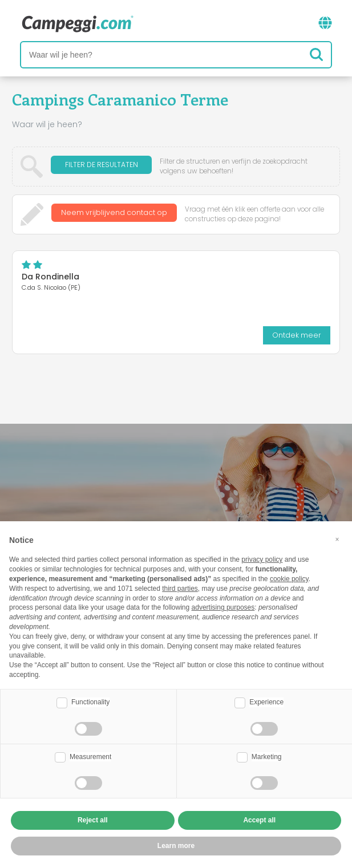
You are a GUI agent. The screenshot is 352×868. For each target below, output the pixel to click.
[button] (337, 540)
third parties (180, 589)
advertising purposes (223, 607)
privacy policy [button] (262, 559)
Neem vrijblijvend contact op (114, 214)
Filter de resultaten (102, 166)
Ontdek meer (297, 335)
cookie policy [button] (289, 579)
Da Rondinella (50, 277)
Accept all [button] (259, 820)
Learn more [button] (176, 846)
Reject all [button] (93, 820)
